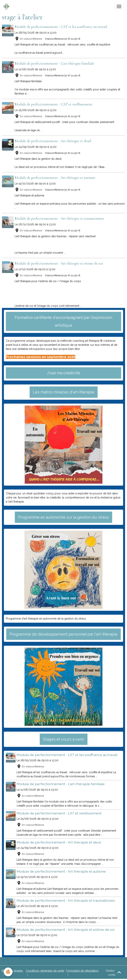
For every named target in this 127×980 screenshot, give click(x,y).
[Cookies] (8, 972)
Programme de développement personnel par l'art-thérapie (64, 634)
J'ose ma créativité (64, 373)
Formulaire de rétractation (82, 971)
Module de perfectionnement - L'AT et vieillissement (54, 104)
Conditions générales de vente (45, 971)
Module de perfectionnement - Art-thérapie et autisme (56, 178)
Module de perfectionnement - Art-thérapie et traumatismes (60, 218)
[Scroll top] (119, 972)
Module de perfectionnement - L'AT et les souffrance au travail (61, 27)
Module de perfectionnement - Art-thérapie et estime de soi (59, 263)
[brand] (7, 6)
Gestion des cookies (113, 973)
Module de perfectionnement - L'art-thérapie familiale (55, 63)
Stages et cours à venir (64, 739)
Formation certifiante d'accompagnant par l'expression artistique (64, 321)
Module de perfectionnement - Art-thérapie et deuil (53, 141)
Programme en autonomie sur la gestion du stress (64, 517)
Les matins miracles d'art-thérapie (64, 392)
